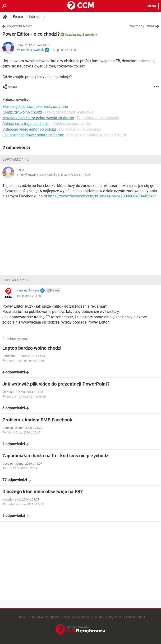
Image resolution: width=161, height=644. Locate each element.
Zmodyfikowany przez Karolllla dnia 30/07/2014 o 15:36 (53, 175)
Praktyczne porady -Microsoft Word (97, 135)
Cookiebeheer (136, 617)
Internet (35, 17)
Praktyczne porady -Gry (72, 124)
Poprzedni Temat (19, 26)
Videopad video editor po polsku (29, 129)
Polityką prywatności (76, 617)
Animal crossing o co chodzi (26, 124)
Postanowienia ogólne (44, 617)
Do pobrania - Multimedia (98, 118)
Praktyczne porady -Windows (69, 112)
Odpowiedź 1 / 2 (16, 159)
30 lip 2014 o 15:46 (64, 50)
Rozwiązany (73, 35)
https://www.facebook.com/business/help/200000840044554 (100, 196)
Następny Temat (142, 26)
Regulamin (115, 617)
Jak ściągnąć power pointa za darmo (33, 135)
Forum (18, 17)
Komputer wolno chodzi (22, 112)
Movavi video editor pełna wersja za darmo (38, 118)
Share (13, 87)
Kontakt (99, 617)
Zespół (20, 617)
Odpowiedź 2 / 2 (16, 280)
